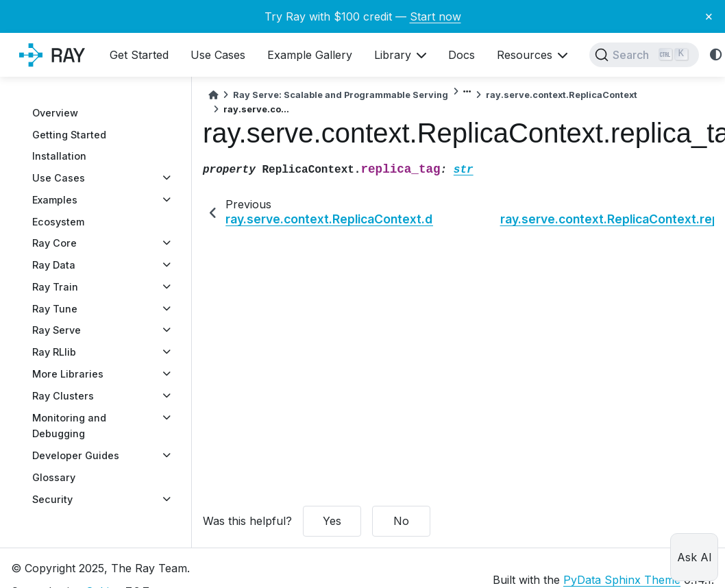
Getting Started (69, 135)
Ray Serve (57, 330)
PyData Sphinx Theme (622, 580)
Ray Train (55, 287)
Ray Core (54, 243)
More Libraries (68, 374)
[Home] (213, 95)
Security (52, 499)
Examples (55, 200)
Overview (55, 113)
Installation (59, 156)
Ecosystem (58, 222)
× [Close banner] (709, 16)
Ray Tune (55, 309)
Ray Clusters (63, 396)
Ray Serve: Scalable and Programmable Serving (341, 95)
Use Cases (59, 178)
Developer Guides (76, 455)
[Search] (644, 55)
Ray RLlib (54, 352)
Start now (435, 16)
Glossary (54, 477)
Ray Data (54, 265)
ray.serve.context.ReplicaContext (562, 95)
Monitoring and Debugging (69, 426)
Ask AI (695, 557)
